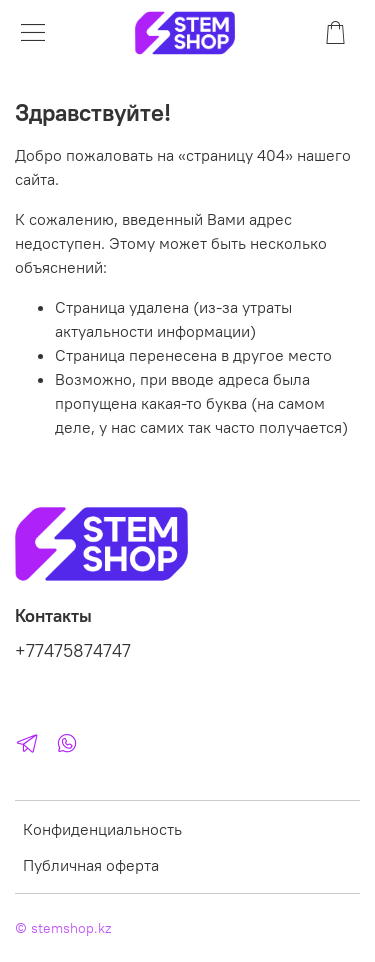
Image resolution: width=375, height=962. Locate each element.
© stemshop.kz (63, 928)
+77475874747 (73, 651)
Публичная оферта (91, 865)
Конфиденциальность (102, 829)
